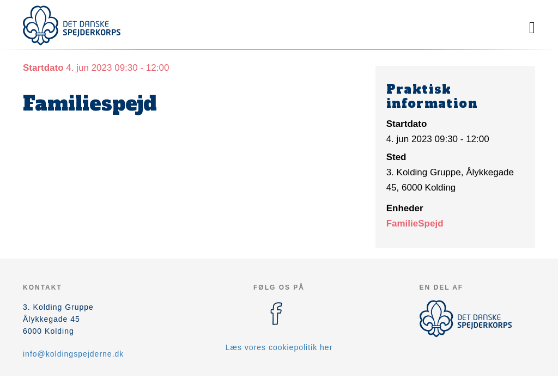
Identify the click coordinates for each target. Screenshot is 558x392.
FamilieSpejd (415, 223)
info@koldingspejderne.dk (73, 354)
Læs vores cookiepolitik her (279, 347)
